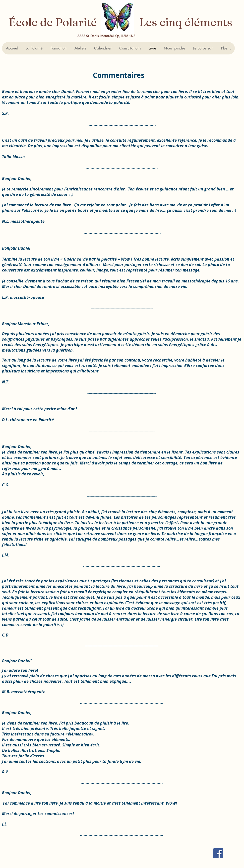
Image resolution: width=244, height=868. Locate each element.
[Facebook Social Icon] (218, 853)
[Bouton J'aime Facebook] (115, 862)
